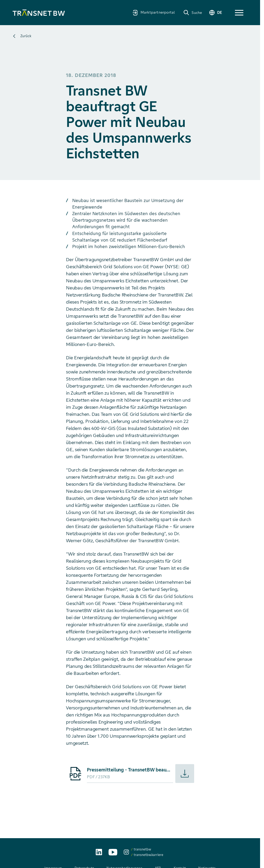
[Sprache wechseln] (214, 13)
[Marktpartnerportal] (151, 12)
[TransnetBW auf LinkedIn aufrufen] (99, 852)
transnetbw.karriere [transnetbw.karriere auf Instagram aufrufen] (148, 855)
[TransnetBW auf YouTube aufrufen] (113, 852)
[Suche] (190, 13)
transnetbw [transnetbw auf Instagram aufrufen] (142, 849)
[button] (239, 13)
